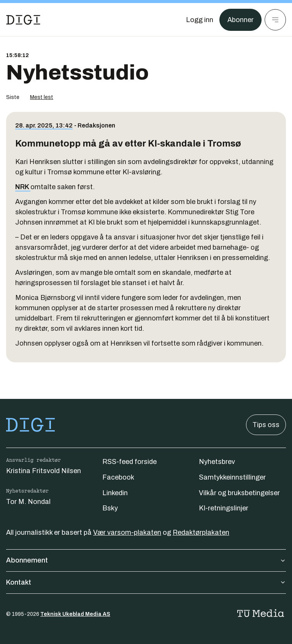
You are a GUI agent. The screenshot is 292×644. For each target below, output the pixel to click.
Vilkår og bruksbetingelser (239, 493)
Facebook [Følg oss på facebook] (118, 477)
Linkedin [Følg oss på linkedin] (115, 493)
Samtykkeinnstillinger (232, 477)
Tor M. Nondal (28, 502)
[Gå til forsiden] (23, 20)
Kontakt (146, 582)
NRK (23, 187)
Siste (13, 97)
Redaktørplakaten (201, 532)
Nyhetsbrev (217, 462)
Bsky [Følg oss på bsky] (110, 508)
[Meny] (275, 20)
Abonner (240, 20)
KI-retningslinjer (224, 508)
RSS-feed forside (129, 462)
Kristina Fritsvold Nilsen (44, 471)
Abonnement (146, 560)
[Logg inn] (200, 20)
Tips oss (266, 425)
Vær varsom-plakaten (127, 532)
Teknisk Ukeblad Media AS (75, 614)
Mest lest (42, 97)
